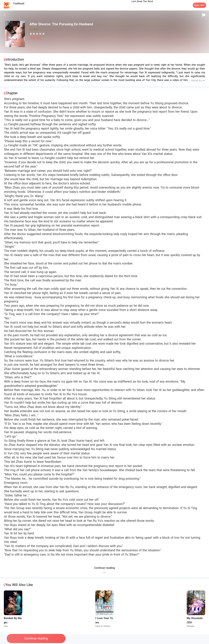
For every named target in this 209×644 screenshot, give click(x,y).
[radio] (31, 34)
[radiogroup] (37, 34)
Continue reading (36, 638)
